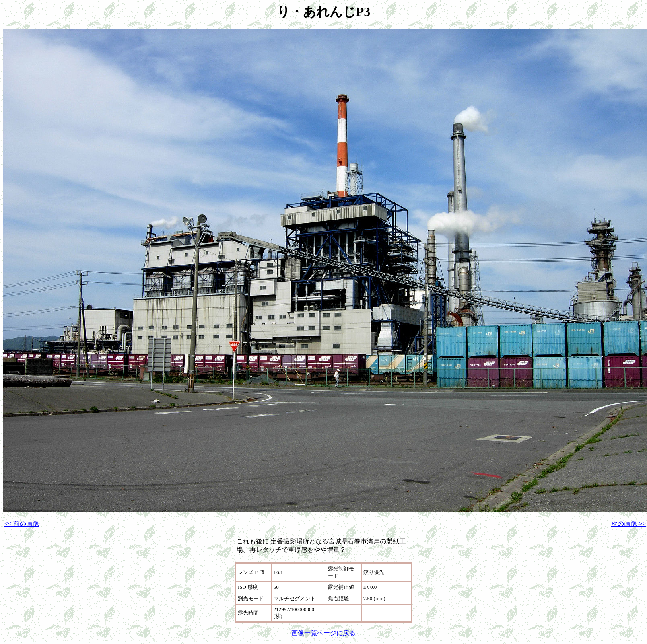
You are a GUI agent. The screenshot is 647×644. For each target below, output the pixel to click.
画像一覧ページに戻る (323, 633)
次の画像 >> (628, 524)
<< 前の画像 (22, 524)
